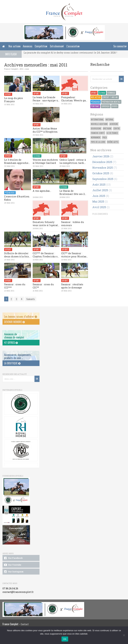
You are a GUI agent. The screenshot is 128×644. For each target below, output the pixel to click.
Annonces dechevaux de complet (14, 336)
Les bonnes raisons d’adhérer (21, 317)
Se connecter (120, 46)
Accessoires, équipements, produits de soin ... (18, 356)
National (110, 120)
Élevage (102, 93)
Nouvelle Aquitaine (99, 124)
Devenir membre (14, 322)
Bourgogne (96, 129)
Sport (94, 93)
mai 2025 (98, 201)
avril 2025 (99, 207)
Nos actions (14, 46)
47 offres (11, 343)
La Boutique (12, 363)
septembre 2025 (103, 179)
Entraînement (57, 46)
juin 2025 (99, 196)
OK (65, 639)
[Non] (124, 635)
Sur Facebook (13, 558)
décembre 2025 (102, 162)
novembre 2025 (103, 168)
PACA (105, 137)
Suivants (30, 299)
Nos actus (96, 97)
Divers (115, 106)
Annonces (28, 46)
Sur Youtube (12, 565)
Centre (117, 129)
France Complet (11, 69)
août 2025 (99, 185)
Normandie (96, 137)
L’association (73, 46)
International (97, 120)
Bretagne (107, 129)
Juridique (106, 106)
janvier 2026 (101, 156)
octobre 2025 (101, 173)
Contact (25, 624)
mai (27, 69)
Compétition (41, 46)
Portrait (95, 106)
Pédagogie (95, 102)
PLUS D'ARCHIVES (100, 214)
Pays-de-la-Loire (98, 142)
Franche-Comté (98, 133)
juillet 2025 (100, 190)
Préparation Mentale (111, 102)
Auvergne (114, 124)
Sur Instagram (14, 572)
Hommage (111, 93)
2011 (22, 69)
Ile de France (112, 133)
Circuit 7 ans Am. (110, 97)
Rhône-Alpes (113, 142)
